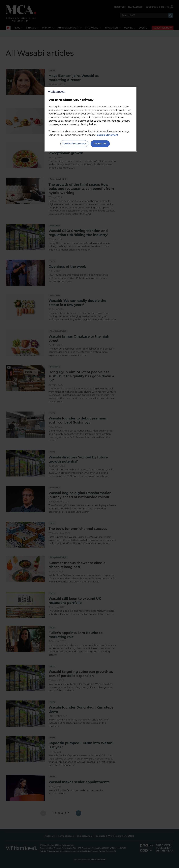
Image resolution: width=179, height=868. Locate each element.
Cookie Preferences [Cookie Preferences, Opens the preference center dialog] (74, 144)
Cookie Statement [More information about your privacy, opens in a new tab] (108, 135)
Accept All (100, 144)
